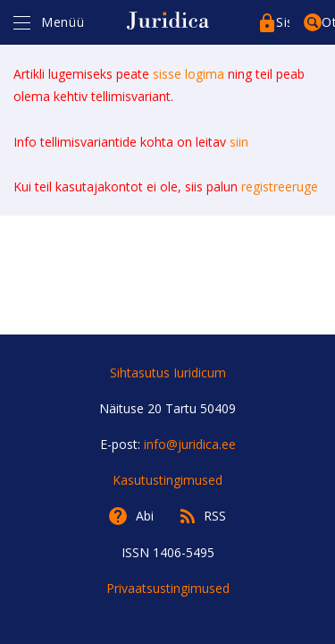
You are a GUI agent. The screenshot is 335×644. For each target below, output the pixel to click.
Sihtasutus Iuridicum (168, 373)
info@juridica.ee (190, 444)
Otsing (328, 22)
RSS (215, 516)
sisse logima (188, 74)
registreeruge (280, 186)
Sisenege (283, 22)
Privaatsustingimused (168, 588)
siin (239, 142)
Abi (145, 516)
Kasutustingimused (167, 480)
